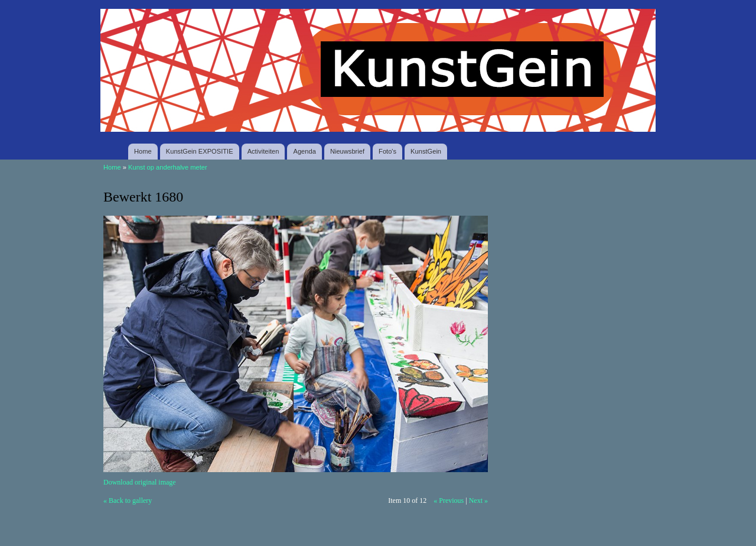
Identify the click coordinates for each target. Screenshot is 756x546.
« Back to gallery (128, 500)
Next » (478, 500)
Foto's (387, 151)
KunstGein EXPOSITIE (200, 151)
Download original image (140, 482)
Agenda (304, 151)
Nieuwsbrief (347, 151)
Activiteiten (263, 151)
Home (143, 151)
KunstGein (426, 151)
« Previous (449, 500)
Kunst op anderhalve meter (168, 167)
